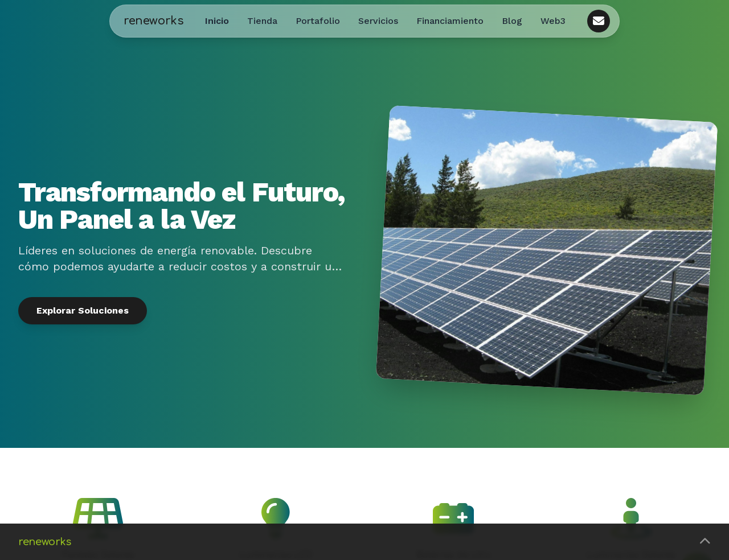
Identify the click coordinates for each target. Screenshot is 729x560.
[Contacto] (599, 21)
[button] (364, 542)
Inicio (217, 21)
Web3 (553, 21)
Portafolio (318, 21)
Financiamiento (450, 21)
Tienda (262, 21)
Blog (512, 21)
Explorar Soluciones (83, 310)
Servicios (378, 21)
